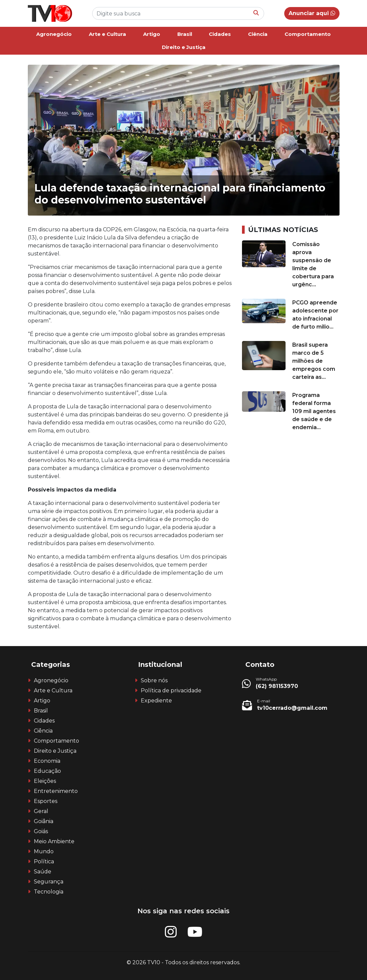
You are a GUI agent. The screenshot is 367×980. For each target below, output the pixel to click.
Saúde (43, 872)
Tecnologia (49, 892)
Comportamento (308, 34)
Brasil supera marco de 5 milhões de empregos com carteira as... (314, 361)
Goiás (41, 831)
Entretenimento (56, 791)
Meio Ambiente (54, 841)
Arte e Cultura (107, 34)
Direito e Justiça (184, 47)
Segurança (49, 882)
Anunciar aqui (312, 13)
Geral (41, 811)
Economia (47, 761)
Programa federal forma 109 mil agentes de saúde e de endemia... (314, 411)
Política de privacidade (171, 690)
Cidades (220, 34)
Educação (47, 771)
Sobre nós (154, 680)
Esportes (46, 801)
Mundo (44, 851)
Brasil (185, 34)
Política (44, 861)
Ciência (258, 34)
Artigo (152, 34)
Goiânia (44, 821)
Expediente (156, 701)
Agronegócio (54, 34)
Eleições (45, 781)
